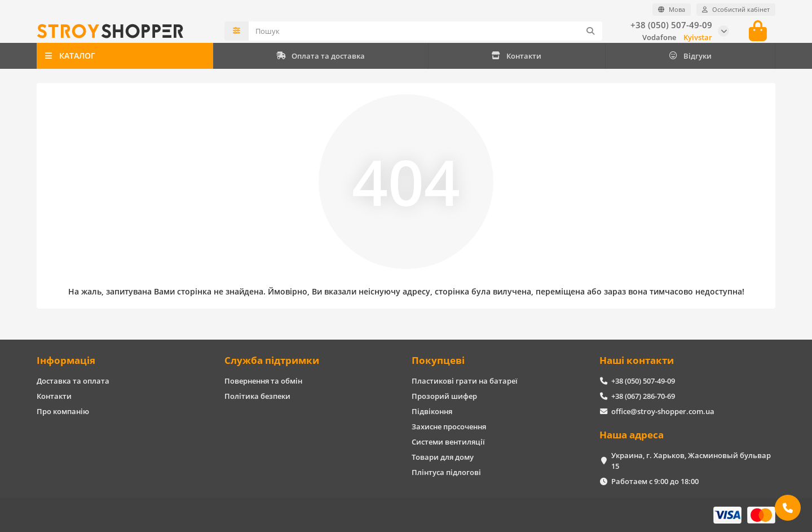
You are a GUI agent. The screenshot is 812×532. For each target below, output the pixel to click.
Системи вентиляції (448, 442)
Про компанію (63, 411)
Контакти (516, 56)
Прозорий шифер (444, 396)
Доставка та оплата (73, 381)
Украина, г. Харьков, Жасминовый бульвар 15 (691, 461)
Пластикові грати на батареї (465, 381)
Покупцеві (438, 360)
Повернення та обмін (263, 381)
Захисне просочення (449, 427)
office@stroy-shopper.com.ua (663, 411)
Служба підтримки (272, 360)
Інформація (66, 360)
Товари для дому (443, 457)
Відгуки (690, 56)
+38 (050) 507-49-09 (671, 25)
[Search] (426, 31)
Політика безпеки (257, 396)
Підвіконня (432, 411)
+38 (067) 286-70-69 (643, 396)
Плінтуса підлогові (446, 472)
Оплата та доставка (321, 56)
